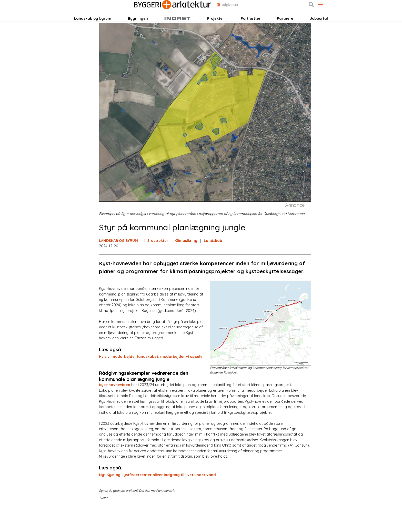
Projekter (216, 36)
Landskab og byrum (93, 36)
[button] (288, 21)
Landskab (213, 263)
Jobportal (319, 36)
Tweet (103, 520)
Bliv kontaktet (308, 21)
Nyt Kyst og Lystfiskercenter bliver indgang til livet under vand (157, 497)
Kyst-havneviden (115, 407)
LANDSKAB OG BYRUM (118, 263)
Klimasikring (186, 263)
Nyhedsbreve (126, 21)
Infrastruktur (156, 263)
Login (84, 21)
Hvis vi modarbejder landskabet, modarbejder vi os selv (151, 379)
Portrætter (251, 36)
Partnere (285, 36)
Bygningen (138, 36)
